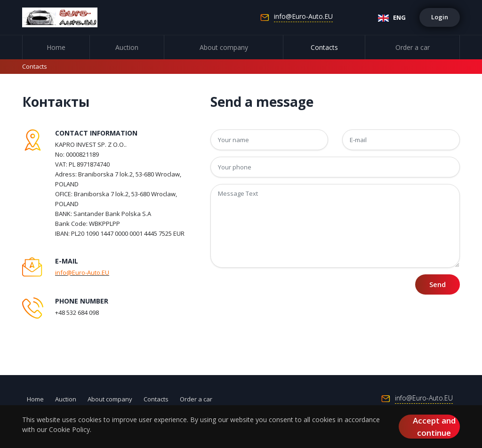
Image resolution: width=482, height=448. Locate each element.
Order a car (413, 47)
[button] (440, 17)
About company (224, 47)
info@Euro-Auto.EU (303, 17)
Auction (127, 47)
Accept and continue (434, 427)
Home (56, 47)
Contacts (324, 47)
